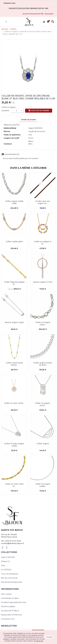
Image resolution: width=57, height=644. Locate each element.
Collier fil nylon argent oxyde (14, 445)
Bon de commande (9, 578)
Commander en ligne (10, 598)
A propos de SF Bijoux (10, 611)
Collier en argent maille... (43, 485)
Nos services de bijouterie (12, 582)
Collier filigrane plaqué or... (14, 283)
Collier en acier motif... (14, 403)
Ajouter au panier (39, 111)
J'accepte (49, 637)
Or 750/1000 (6, 570)
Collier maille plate (14, 241)
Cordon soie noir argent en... (43, 202)
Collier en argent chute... (43, 323)
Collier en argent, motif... (43, 404)
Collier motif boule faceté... (14, 364)
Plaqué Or (5, 561)
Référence (8, 125)
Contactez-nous (8, 619)
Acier (3, 566)
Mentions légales (8, 606)
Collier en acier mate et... (14, 485)
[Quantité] (17, 111)
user (44, 22)
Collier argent (43, 444)
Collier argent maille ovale (14, 202)
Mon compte (6, 594)
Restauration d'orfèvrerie (11, 615)
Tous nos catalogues (10, 574)
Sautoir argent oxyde (14, 322)
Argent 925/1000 (8, 557)
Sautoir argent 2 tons (43, 282)
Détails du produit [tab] (28, 120)
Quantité (5, 111)
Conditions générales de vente (14, 602)
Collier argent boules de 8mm (43, 364)
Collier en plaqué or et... (43, 243)
